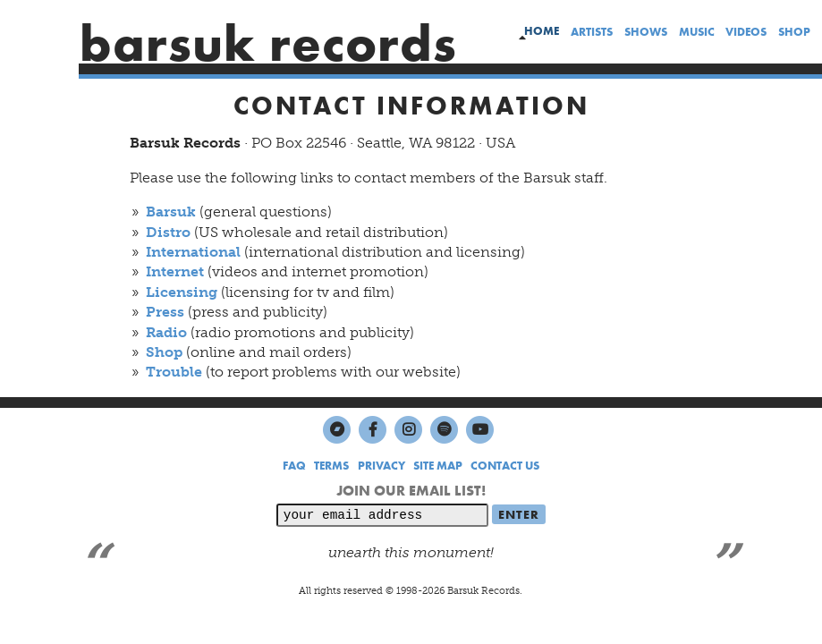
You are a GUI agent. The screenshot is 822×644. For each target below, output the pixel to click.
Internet (175, 271)
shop (794, 32)
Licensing (182, 292)
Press (165, 312)
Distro (168, 232)
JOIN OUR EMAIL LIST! (411, 491)
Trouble (174, 372)
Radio (166, 332)
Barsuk (171, 212)
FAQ (294, 466)
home (542, 31)
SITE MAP (438, 466)
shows (646, 32)
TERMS (331, 466)
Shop (164, 352)
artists (592, 32)
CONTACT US (505, 466)
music (697, 32)
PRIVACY (381, 466)
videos (746, 32)
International (193, 252)
